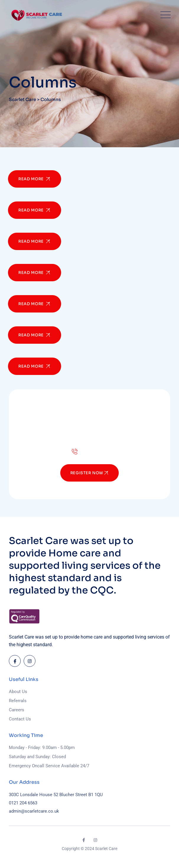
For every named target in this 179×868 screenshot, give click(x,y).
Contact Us (20, 719)
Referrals (18, 701)
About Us (18, 692)
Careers (17, 710)
